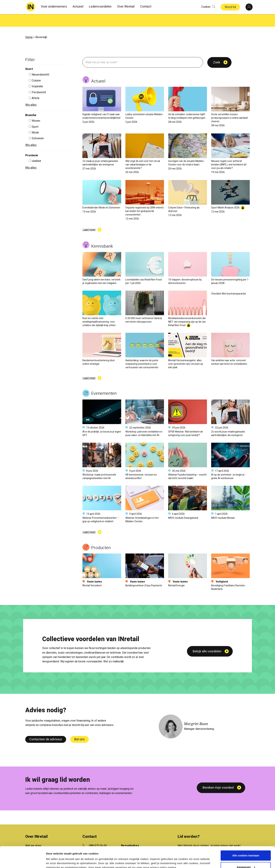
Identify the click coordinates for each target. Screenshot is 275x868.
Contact (146, 7)
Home (29, 25)
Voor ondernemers (54, 7)
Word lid (230, 7)
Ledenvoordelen (100, 7)
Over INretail (126, 7)
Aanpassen (246, 851)
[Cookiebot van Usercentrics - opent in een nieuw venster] (23, 861)
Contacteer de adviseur (46, 727)
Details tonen (54, 861)
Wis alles (31, 92)
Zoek (217, 50)
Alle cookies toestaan (246, 839)
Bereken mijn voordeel (218, 775)
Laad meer (89, 217)
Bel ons (80, 727)
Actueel (78, 7)
